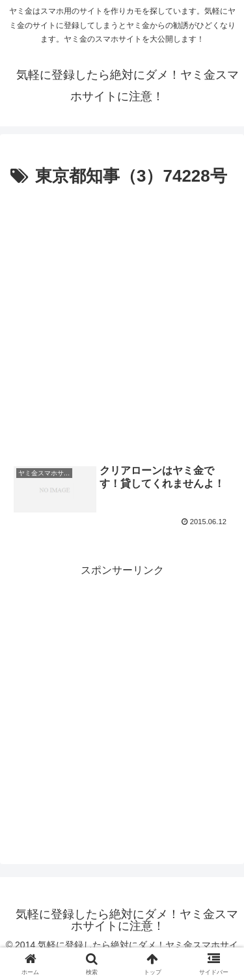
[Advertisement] (122, 320)
